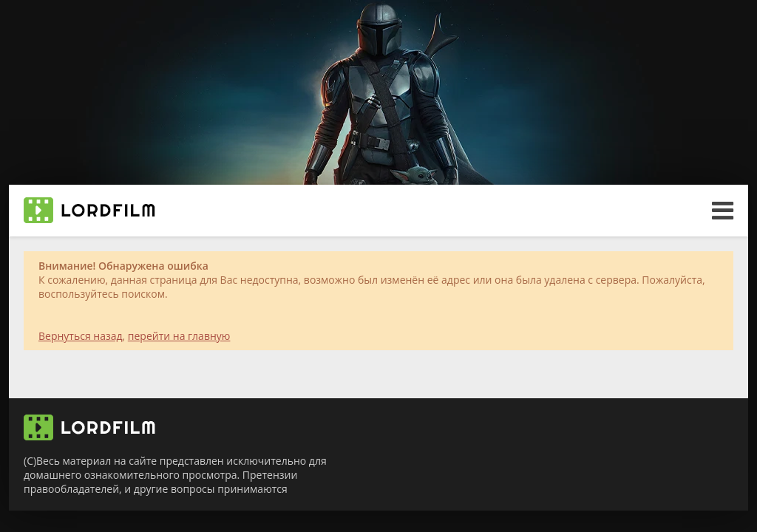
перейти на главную (179, 336)
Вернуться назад (81, 336)
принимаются (252, 489)
